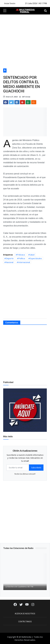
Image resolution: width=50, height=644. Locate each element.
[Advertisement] (25, 41)
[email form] (18, 468)
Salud (32, 255)
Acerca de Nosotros (25, 614)
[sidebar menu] (5, 11)
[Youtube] (27, 604)
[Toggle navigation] (45, 11)
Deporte (10, 258)
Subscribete (36, 468)
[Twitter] (21, 604)
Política (22, 258)
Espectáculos (36, 258)
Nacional (10, 262)
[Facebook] (15, 604)
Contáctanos (25, 622)
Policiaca (21, 255)
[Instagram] (33, 604)
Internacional (24, 262)
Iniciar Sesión (10, 3)
